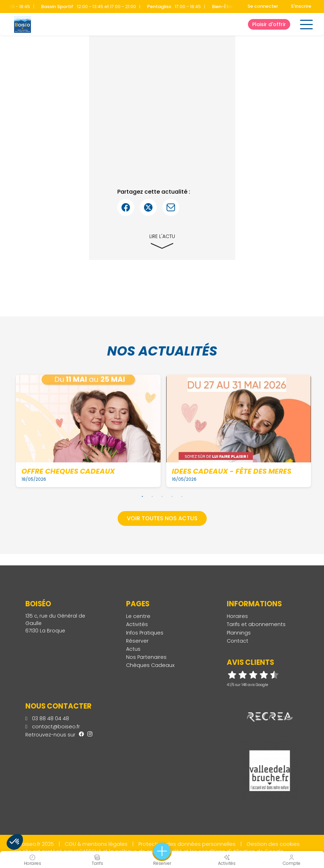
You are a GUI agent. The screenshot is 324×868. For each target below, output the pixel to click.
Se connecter (263, 6)
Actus (133, 649)
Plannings (239, 633)
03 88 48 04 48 (47, 718)
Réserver (137, 641)
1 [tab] (142, 496)
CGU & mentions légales (96, 844)
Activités (137, 624)
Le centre (138, 616)
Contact (238, 641)
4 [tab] (172, 496)
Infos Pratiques (145, 633)
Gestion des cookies (273, 844)
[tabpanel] (88, 431)
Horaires (237, 616)
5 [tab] (182, 496)
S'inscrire (301, 6)
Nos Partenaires (146, 657)
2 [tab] (152, 496)
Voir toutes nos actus (162, 518)
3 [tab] (162, 496)
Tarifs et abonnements (256, 624)
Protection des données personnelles (187, 844)
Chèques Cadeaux (150, 665)
